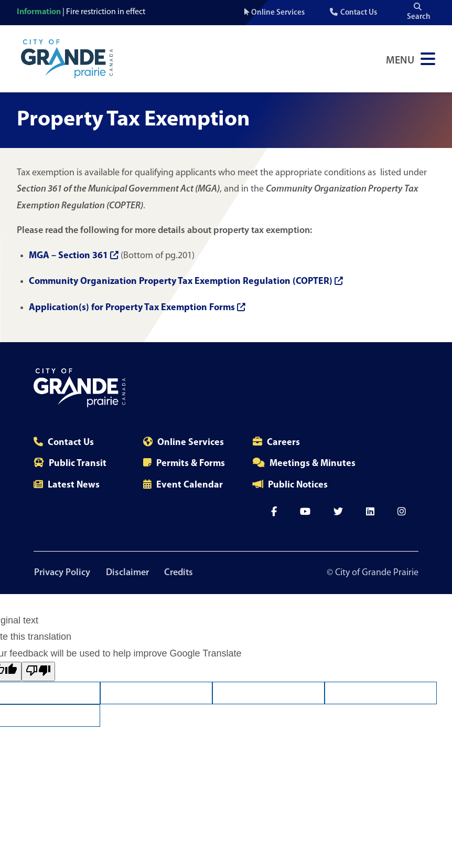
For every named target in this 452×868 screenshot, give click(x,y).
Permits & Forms (191, 464)
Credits (181, 573)
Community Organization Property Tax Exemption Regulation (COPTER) (186, 282)
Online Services (278, 13)
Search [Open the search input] (419, 12)
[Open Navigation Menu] (411, 59)
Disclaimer (128, 573)
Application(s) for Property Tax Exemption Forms (137, 308)
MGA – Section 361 (74, 256)
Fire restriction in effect (106, 12)
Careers (283, 443)
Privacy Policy (62, 573)
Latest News (74, 485)
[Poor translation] (38, 672)
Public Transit (78, 464)
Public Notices (298, 485)
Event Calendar (190, 485)
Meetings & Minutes (313, 464)
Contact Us (359, 13)
